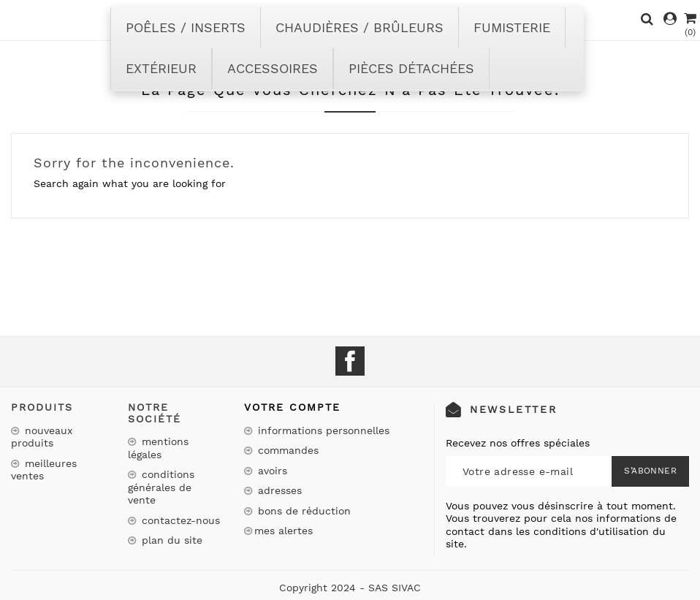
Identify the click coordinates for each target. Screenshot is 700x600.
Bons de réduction (303, 511)
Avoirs (271, 471)
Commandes (286, 450)
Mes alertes (284, 531)
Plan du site (170, 540)
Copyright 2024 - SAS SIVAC (350, 588)
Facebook (350, 361)
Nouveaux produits (42, 437)
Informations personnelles (322, 430)
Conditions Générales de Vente (161, 487)
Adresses (278, 490)
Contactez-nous (179, 520)
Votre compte (292, 407)
